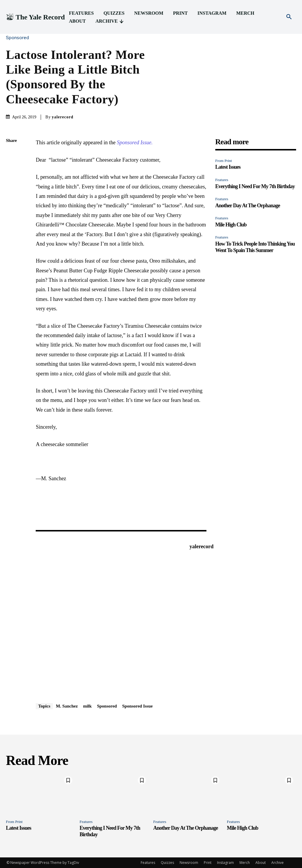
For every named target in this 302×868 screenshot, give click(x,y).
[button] (289, 17)
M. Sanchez (67, 706)
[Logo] (35, 17)
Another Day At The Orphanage (248, 206)
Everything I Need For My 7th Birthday (255, 186)
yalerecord (63, 117)
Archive (278, 863)
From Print (224, 161)
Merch (245, 863)
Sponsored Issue (137, 706)
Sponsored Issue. (135, 143)
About (261, 863)
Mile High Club (231, 225)
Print (208, 863)
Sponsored (19, 38)
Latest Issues (228, 167)
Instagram (225, 863)
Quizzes (167, 863)
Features (222, 180)
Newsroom (189, 863)
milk (87, 706)
